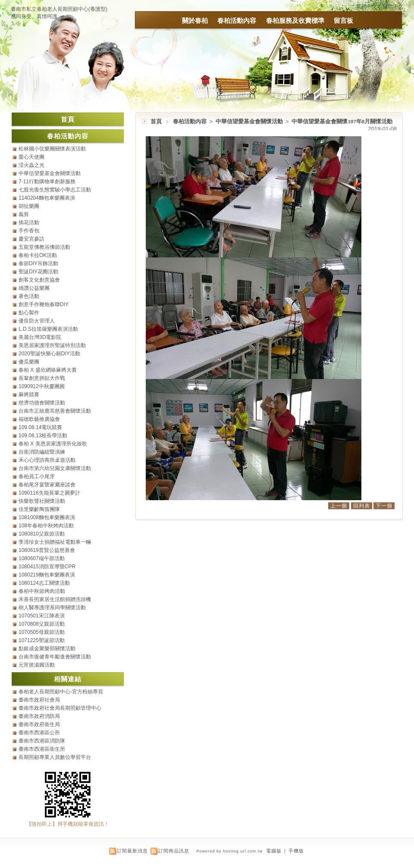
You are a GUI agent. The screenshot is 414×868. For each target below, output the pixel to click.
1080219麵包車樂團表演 (47, 575)
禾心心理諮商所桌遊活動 (47, 460)
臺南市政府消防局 (39, 716)
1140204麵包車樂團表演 (47, 198)
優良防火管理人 (37, 321)
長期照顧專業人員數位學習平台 (55, 757)
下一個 (384, 506)
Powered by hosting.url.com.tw (229, 851)
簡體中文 (393, 6)
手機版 (296, 851)
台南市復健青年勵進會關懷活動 (55, 657)
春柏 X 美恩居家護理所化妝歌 (53, 444)
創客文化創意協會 (39, 280)
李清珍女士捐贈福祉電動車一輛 (55, 542)
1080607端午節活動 (42, 558)
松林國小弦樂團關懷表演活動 (52, 149)
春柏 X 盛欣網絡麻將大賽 (48, 370)
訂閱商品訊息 (174, 851)
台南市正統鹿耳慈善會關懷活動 (55, 411)
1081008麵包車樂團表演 (47, 517)
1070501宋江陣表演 (42, 616)
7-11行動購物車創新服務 (47, 182)
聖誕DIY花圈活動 (38, 272)
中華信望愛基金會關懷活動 (250, 121)
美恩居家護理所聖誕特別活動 (52, 345)
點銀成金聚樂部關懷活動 (47, 649)
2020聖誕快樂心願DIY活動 (49, 354)
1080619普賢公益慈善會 (47, 550)
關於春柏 (195, 20)
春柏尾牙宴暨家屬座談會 (47, 485)
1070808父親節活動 (42, 624)
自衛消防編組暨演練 (42, 452)
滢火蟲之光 (31, 165)
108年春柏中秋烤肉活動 (46, 526)
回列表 (362, 506)
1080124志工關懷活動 (44, 583)
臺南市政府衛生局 (39, 724)
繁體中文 (367, 6)
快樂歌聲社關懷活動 (42, 501)
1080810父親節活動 (42, 534)
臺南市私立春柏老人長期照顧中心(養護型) (59, 9)
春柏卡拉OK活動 (38, 255)
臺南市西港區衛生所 (42, 749)
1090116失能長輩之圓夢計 (49, 493)
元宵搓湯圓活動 (37, 665)
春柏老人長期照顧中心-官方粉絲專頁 (61, 692)
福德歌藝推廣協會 (39, 419)
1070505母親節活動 (42, 632)
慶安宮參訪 (31, 239)
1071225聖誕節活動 (42, 640)
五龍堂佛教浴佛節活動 (44, 247)
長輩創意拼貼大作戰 (42, 378)
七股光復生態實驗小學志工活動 (55, 190)
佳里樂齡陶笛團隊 (39, 509)
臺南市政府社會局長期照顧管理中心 (60, 708)
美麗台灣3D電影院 (40, 337)
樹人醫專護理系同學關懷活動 (52, 608)
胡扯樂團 (29, 206)
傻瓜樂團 (29, 362)
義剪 (24, 214)
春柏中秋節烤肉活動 (42, 591)
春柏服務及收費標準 (295, 20)
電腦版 (274, 851)
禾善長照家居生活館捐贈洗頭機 (55, 599)
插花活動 (29, 222)
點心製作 (29, 313)
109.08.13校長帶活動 (43, 436)
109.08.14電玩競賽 (40, 427)
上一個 (339, 506)
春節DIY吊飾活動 (38, 263)
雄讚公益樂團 (34, 288)
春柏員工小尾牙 (37, 476)
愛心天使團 (31, 157)
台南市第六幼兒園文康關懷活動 (55, 468)
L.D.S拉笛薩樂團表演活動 (48, 329)
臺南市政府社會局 (39, 700)
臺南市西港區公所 (39, 733)
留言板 (343, 20)
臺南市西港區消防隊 (42, 741)
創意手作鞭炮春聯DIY (44, 304)
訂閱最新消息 (132, 851)
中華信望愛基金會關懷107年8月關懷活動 (342, 121)
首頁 (156, 121)
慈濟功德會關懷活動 (42, 403)
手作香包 (29, 231)
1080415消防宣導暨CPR (47, 567)
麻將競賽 (29, 395)
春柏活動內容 (237, 20)
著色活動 (29, 296)
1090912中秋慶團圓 (42, 386)
